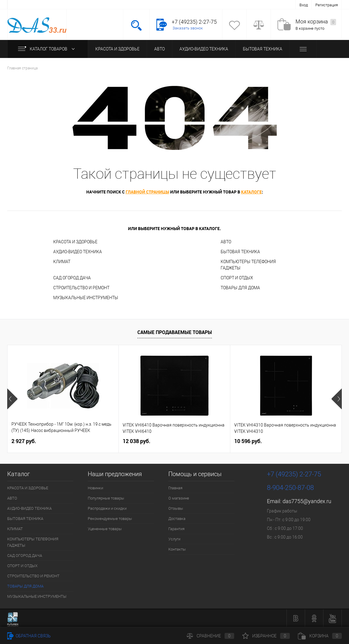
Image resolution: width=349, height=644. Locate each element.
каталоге (251, 192)
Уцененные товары (105, 529)
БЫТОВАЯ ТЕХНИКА (263, 49)
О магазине (179, 498)
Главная (175, 488)
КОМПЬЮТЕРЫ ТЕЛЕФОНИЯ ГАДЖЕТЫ (248, 265)
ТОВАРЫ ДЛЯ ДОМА (240, 288)
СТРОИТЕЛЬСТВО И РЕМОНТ (81, 288)
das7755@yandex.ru (307, 501)
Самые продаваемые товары (175, 332)
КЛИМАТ (62, 262)
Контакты (177, 549)
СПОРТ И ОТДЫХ (237, 278)
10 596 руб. (248, 441)
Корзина (320, 636)
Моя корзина (316, 22)
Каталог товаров (48, 49)
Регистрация (327, 5)
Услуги (174, 539)
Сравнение (210, 636)
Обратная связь (29, 636)
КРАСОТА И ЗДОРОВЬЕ (117, 49)
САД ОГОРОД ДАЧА (72, 278)
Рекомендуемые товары (110, 519)
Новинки (95, 488)
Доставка (177, 519)
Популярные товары (106, 498)
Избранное (266, 636)
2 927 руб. (24, 441)
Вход (304, 5)
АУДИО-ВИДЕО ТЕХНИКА (204, 49)
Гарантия (176, 529)
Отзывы (176, 508)
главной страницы (147, 192)
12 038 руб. (136, 441)
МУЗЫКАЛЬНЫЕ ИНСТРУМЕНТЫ (86, 298)
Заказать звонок (188, 28)
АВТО (159, 49)
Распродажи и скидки (107, 508)
